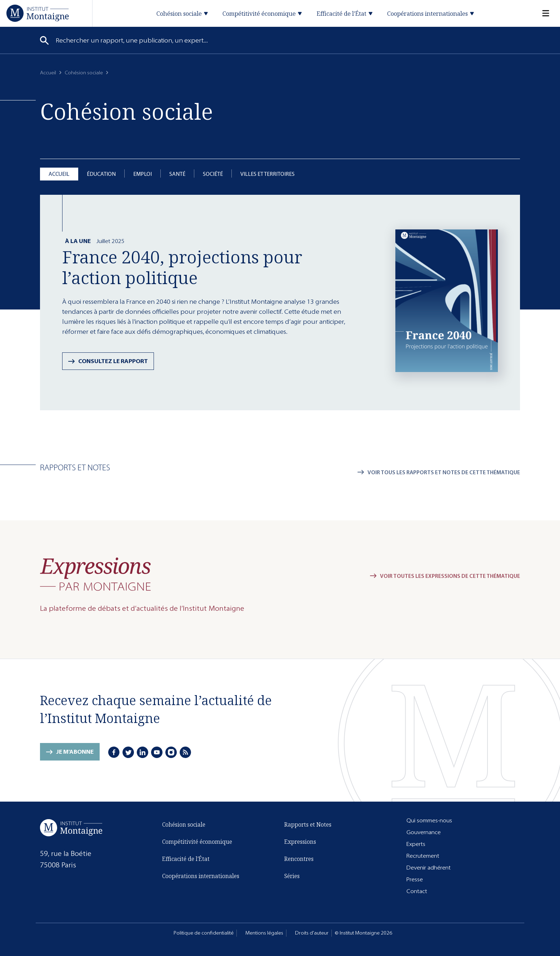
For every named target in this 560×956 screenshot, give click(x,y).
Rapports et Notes (308, 824)
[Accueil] (38, 13)
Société (213, 174)
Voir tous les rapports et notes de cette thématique (444, 472)
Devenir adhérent (429, 868)
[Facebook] (114, 752)
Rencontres (299, 859)
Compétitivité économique (197, 842)
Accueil (48, 73)
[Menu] (541, 13)
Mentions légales (264, 933)
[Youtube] (157, 752)
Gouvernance (424, 832)
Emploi (142, 174)
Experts (416, 844)
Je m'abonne (75, 752)
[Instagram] (171, 752)
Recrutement (423, 856)
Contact (417, 891)
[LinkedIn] (142, 752)
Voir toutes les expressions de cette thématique (450, 576)
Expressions (300, 842)
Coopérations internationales (201, 876)
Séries (292, 876)
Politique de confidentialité (204, 933)
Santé (177, 174)
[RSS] (185, 752)
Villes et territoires (267, 174)
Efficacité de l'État (186, 859)
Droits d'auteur (312, 933)
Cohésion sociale (84, 73)
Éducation (101, 174)
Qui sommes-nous (429, 820)
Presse (415, 879)
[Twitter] (128, 752)
